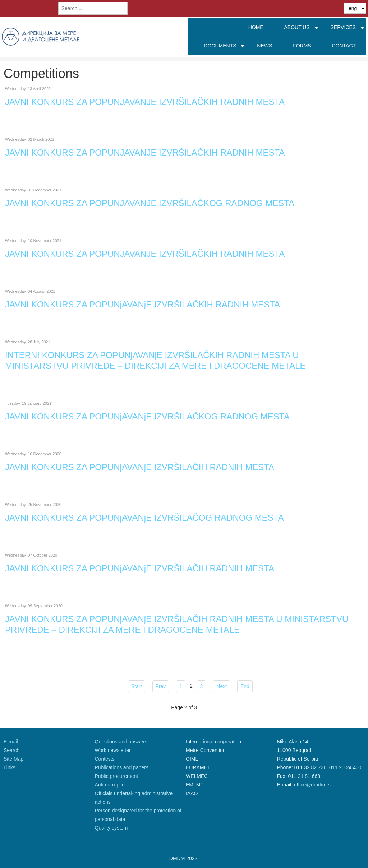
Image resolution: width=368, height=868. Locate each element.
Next (222, 686)
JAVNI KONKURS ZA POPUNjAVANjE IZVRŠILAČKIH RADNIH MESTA (142, 304)
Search (11, 750)
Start (137, 686)
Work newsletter (113, 750)
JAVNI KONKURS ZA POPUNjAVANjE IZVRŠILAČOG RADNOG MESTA (144, 518)
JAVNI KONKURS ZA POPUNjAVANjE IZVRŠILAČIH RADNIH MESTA (140, 467)
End (245, 686)
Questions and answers (121, 742)
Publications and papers (122, 767)
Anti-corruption (111, 785)
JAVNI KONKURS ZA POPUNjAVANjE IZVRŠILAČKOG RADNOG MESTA (147, 416)
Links (10, 767)
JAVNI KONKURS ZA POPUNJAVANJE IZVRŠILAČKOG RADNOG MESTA (150, 203)
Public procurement (117, 776)
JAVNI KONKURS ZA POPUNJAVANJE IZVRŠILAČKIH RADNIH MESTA (145, 102)
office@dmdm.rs (312, 785)
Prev (161, 686)
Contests (105, 759)
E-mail (11, 742)
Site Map (13, 759)
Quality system (111, 828)
